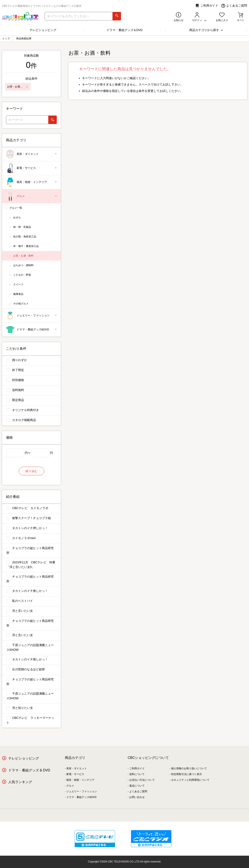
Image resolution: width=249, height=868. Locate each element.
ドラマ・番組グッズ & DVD (29, 770)
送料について (137, 774)
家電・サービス (32, 168)
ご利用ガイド (207, 6)
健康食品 (18, 294)
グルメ (32, 196)
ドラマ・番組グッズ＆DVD (125, 30)
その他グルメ (21, 304)
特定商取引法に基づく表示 (186, 774)
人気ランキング (20, 782)
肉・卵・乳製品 (22, 227)
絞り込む (31, 471)
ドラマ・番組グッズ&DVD (32, 330)
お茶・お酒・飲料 (23, 256)
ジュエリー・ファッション (32, 316)
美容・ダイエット (32, 154)
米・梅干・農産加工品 (26, 246)
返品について (137, 786)
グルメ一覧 (16, 208)
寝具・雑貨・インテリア (32, 182)
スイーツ (18, 284)
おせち (17, 217)
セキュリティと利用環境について (190, 780)
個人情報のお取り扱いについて (189, 768)
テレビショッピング (43, 30)
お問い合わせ (137, 797)
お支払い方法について (142, 780)
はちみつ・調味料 (23, 265)
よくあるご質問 (234, 6)
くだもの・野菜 (22, 275)
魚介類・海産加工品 (25, 237)
